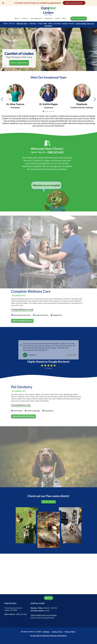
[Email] (46, 598)
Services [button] (25, 18)
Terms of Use (57, 632)
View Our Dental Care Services (17, 416)
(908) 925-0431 (22, 24)
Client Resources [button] (36, 18)
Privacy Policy (70, 632)
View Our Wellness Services (16, 321)
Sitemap (46, 632)
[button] (43, 111)
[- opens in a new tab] (49, 598)
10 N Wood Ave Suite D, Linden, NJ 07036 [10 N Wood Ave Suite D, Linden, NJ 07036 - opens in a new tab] (13, 609)
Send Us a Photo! (49, 502)
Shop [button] (64, 18)
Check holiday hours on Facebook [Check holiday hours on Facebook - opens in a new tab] (44, 615)
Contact (58, 18)
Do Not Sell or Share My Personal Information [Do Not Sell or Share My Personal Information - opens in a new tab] (48, 636)
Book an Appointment (74, 3)
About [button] (16, 18)
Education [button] (48, 18)
